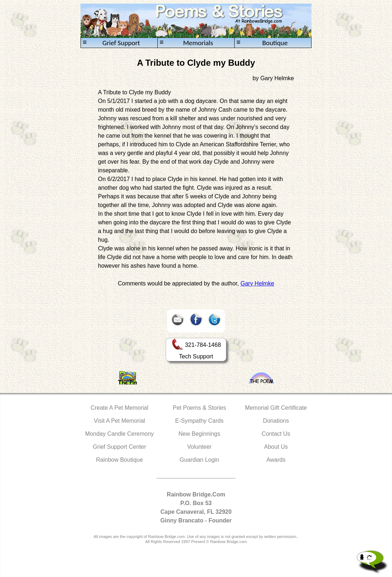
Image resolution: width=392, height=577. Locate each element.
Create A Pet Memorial (119, 408)
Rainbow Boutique (119, 460)
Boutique (262, 43)
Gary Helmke (257, 283)
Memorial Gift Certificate (276, 408)
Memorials (186, 43)
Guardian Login (199, 460)
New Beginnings (200, 434)
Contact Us (276, 434)
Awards (276, 460)
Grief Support (111, 43)
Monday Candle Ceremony (119, 434)
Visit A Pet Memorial (119, 421)
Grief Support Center (119, 447)
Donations (276, 421)
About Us (276, 447)
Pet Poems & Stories (200, 408)
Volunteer (200, 447)
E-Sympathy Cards (199, 421)
